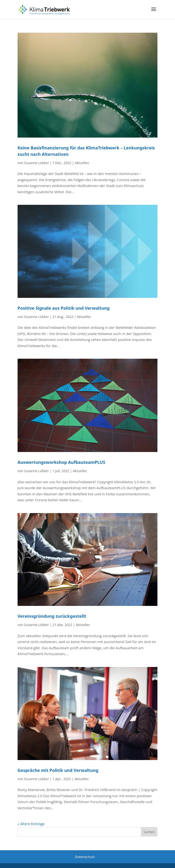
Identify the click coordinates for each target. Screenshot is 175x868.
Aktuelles (82, 163)
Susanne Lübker (36, 163)
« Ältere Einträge (31, 824)
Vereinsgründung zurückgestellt (52, 616)
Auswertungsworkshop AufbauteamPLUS (61, 462)
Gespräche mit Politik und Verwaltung (58, 770)
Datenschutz (85, 857)
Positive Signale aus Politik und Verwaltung (64, 308)
